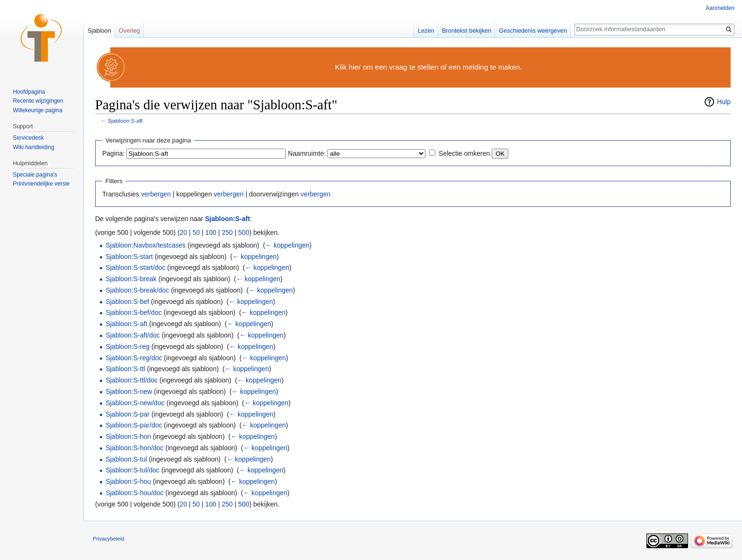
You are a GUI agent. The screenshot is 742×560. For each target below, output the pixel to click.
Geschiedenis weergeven (533, 31)
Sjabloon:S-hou (128, 481)
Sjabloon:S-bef (127, 302)
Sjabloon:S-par (128, 414)
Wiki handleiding (33, 147)
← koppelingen (287, 245)
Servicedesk (28, 138)
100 (211, 232)
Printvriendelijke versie (41, 184)
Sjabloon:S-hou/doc (134, 493)
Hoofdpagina (29, 92)
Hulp (724, 102)
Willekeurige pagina (38, 110)
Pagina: (113, 153)
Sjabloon (99, 31)
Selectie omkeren (464, 153)
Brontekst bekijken (467, 31)
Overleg (129, 31)
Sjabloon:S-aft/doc (132, 335)
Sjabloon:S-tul (126, 459)
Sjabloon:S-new (129, 391)
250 (227, 232)
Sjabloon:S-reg (128, 347)
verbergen (156, 194)
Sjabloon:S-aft (125, 120)
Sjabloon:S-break (131, 279)
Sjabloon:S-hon (128, 436)
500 (243, 232)
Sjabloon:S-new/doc (135, 403)
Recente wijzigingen (38, 101)
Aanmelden (720, 8)
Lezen (426, 31)
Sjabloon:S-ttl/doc (132, 380)
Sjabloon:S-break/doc (137, 290)
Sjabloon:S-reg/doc (134, 358)
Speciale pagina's (35, 175)
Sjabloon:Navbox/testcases (146, 245)
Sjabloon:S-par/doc (134, 425)
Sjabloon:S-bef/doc (133, 312)
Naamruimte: (307, 153)
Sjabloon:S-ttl (125, 369)
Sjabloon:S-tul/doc (132, 470)
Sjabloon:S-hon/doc (134, 448)
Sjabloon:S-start (129, 257)
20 (184, 232)
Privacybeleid (109, 539)
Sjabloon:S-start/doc (135, 267)
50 (196, 232)
